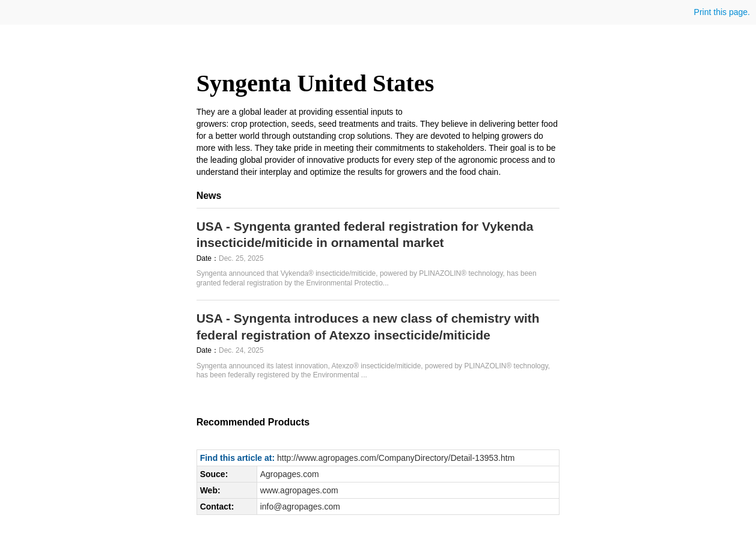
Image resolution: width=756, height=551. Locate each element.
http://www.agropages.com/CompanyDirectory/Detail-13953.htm (396, 458)
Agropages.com (290, 474)
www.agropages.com (299, 490)
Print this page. (721, 12)
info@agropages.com (300, 507)
